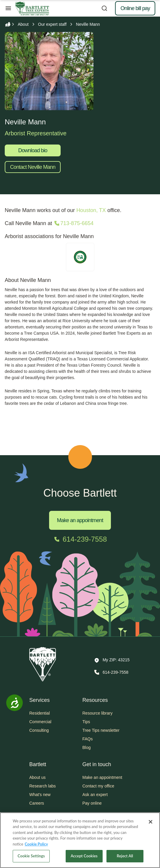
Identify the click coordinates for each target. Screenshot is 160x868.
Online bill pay (135, 8)
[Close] (151, 822)
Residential (39, 713)
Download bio (33, 150)
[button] (112, 660)
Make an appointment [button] (102, 777)
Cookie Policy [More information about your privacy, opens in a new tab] (37, 844)
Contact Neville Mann (33, 167)
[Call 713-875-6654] (73, 223)
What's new (40, 795)
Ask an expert (95, 795)
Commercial (40, 722)
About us (37, 777)
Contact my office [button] (98, 786)
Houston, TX (91, 210)
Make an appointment (80, 520)
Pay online (92, 803)
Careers (37, 803)
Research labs (43, 786)
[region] (80, 840)
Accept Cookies (84, 856)
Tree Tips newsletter (101, 730)
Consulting (39, 730)
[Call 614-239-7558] (80, 539)
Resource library (98, 713)
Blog (87, 747)
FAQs (88, 739)
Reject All (125, 856)
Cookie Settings (31, 856)
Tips (86, 722)
